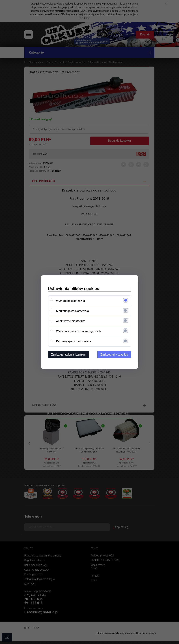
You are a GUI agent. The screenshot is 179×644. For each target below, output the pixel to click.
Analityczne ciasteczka (71, 321)
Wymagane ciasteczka (71, 301)
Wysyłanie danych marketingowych (79, 331)
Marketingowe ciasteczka (73, 311)
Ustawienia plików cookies (74, 288)
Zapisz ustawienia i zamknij (69, 354)
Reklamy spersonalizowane (74, 341)
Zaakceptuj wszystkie (114, 354)
